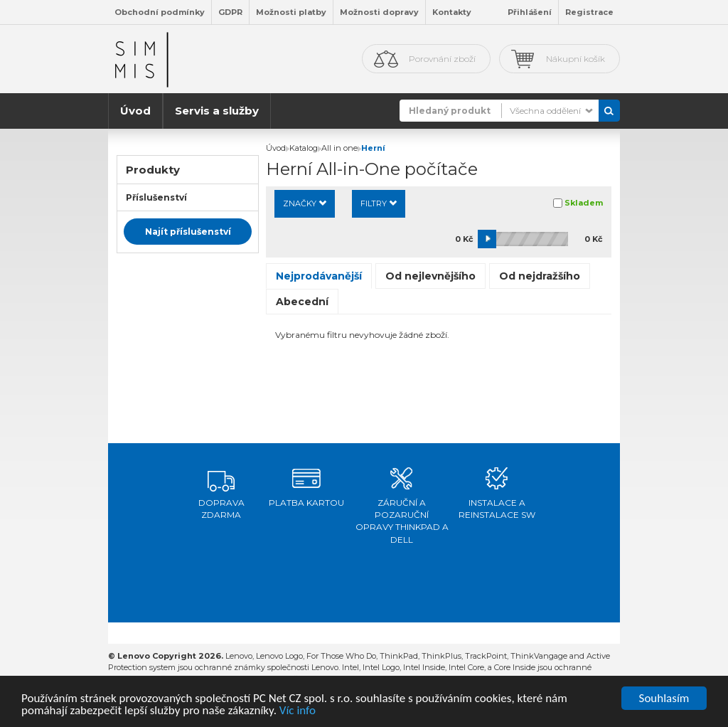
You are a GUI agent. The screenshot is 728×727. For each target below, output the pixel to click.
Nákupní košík (576, 59)
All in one (339, 148)
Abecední (302, 302)
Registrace (589, 12)
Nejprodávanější (319, 276)
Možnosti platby (291, 12)
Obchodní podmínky (160, 12)
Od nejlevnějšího (430, 276)
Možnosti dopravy (379, 12)
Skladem (584, 203)
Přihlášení (530, 12)
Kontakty (452, 12)
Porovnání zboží (442, 59)
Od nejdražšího (540, 276)
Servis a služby (217, 111)
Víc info (298, 711)
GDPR (230, 12)
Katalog (304, 148)
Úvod (135, 111)
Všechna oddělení (545, 111)
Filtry (379, 203)
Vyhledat (609, 111)
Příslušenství (156, 197)
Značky (305, 203)
